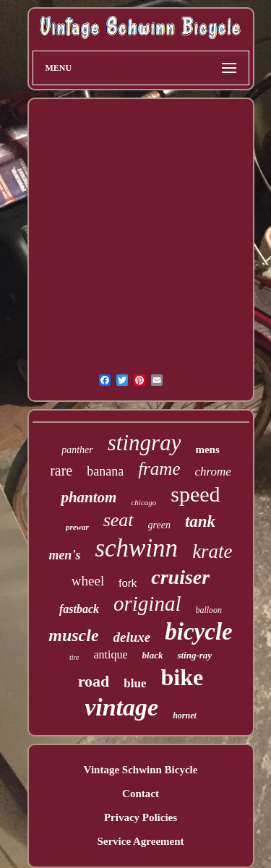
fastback (79, 609)
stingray (145, 443)
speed (195, 494)
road (94, 681)
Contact (141, 794)
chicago (143, 502)
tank (200, 521)
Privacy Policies (141, 817)
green (159, 525)
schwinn (136, 548)
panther (77, 450)
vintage (121, 707)
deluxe (132, 637)
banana (105, 471)
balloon (208, 610)
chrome (213, 472)
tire (74, 657)
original (147, 603)
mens (207, 450)
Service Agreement (140, 841)
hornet (185, 716)
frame (159, 469)
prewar (77, 527)
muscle (73, 635)
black (153, 655)
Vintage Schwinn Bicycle (141, 770)
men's (64, 555)
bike (182, 677)
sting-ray (194, 655)
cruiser (180, 577)
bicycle (198, 632)
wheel (88, 581)
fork (128, 583)
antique (110, 654)
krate (212, 551)
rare (61, 470)
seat (119, 520)
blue (135, 683)
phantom (89, 497)
